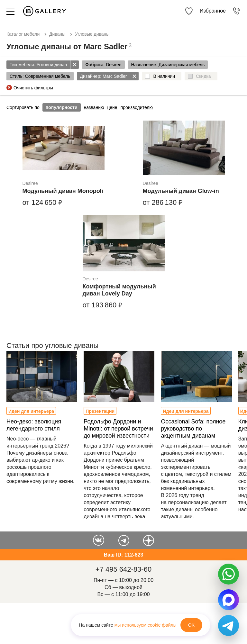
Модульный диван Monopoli (63, 191)
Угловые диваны (92, 34)
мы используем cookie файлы (146, 625)
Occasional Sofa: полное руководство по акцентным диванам (193, 429)
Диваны (57, 34)
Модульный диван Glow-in (181, 191)
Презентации (100, 411)
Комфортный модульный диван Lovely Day (119, 290)
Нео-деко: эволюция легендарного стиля (34, 425)
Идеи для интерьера (31, 411)
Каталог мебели (23, 34)
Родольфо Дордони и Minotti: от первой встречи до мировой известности (118, 429)
